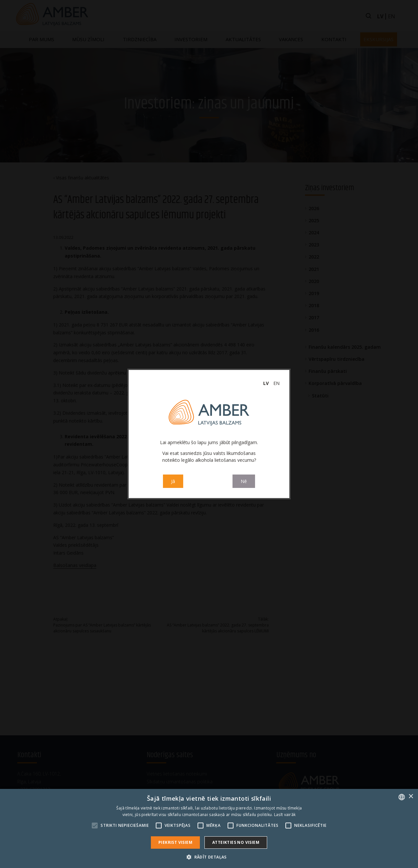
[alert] (209, 828)
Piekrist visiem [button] (175, 842)
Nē (244, 482)
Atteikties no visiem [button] (236, 842)
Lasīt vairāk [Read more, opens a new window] (285, 815)
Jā (173, 482)
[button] (209, 857)
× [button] (411, 797)
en (276, 383)
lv (266, 383)
